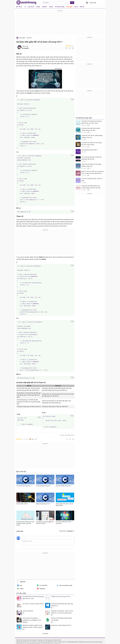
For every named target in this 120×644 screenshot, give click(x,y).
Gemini (51, 7)
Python (20, 584)
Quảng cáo (50, 636)
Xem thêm (45, 629)
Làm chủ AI (31, 7)
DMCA (60, 636)
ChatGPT (44, 7)
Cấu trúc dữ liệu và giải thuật (65, 581)
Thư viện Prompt (60, 7)
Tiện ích (82, 7)
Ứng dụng (40, 636)
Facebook (55, 636)
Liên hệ (45, 636)
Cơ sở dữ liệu (42, 581)
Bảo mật (29, 636)
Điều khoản (24, 636)
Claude (38, 7)
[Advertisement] (60, 23)
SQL (20, 581)
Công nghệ (69, 7)
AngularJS (41, 584)
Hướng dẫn (34, 636)
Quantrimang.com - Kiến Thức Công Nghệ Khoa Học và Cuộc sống (26, 3)
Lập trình (29, 38)
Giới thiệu (18, 636)
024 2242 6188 (28, 640)
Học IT (76, 7)
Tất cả (20, 7)
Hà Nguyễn (25, 48)
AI (25, 7)
